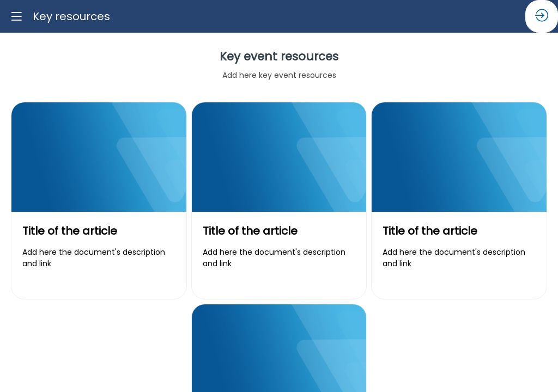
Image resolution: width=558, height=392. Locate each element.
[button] (16, 16)
